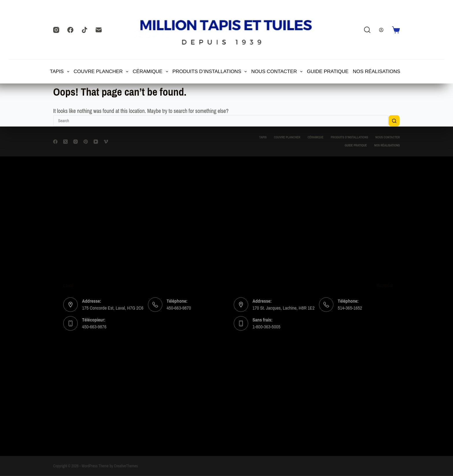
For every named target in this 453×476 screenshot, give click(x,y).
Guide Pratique (328, 71)
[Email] (99, 30)
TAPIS (60, 72)
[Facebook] (70, 30)
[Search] (367, 30)
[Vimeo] (106, 141)
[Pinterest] (86, 141)
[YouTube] (96, 141)
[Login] (381, 30)
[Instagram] (56, 30)
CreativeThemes (126, 466)
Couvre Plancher (101, 72)
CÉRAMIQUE (151, 72)
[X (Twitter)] (65, 141)
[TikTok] (85, 30)
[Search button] (394, 121)
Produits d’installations (210, 72)
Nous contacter (277, 72)
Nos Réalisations (376, 71)
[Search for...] (221, 121)
